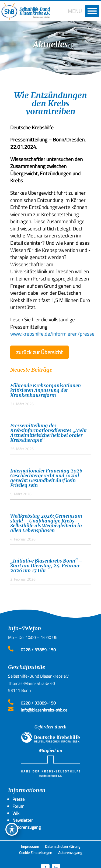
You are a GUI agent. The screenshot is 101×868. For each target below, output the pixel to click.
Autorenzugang (70, 853)
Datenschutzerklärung (63, 847)
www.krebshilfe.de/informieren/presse (52, 334)
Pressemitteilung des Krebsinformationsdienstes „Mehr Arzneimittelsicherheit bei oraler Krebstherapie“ (49, 433)
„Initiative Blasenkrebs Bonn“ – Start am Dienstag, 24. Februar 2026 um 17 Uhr (46, 566)
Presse (18, 799)
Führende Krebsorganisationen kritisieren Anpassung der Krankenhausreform (46, 390)
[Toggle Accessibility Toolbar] (12, 829)
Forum (18, 806)
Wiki (16, 813)
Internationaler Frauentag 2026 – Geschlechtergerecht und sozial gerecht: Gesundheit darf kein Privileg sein (49, 478)
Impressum (30, 847)
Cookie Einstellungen (36, 853)
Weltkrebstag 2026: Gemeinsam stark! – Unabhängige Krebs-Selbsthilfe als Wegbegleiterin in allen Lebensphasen (46, 523)
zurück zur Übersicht (39, 352)
